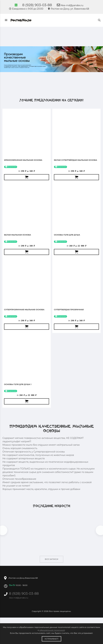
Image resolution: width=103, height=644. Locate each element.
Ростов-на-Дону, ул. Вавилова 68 (69, 9)
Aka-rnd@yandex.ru (70, 5)
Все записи (51, 559)
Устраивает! (51, 639)
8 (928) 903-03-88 (37, 5)
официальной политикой (52, 630)
